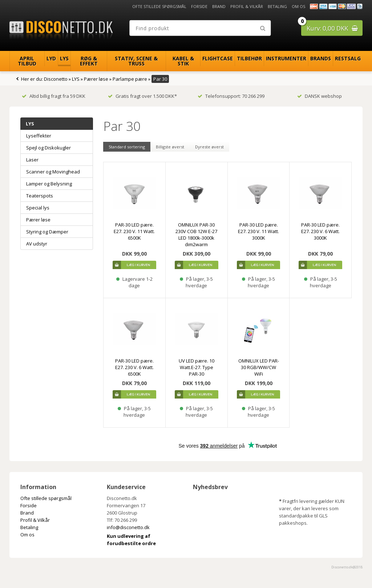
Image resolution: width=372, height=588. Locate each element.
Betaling (277, 6)
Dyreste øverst (209, 147)
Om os (298, 6)
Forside (199, 6)
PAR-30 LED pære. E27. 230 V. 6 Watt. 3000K (320, 231)
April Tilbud (27, 61)
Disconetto (56, 79)
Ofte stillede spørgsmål (159, 6)
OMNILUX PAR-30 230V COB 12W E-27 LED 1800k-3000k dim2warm (196, 235)
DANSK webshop (320, 96)
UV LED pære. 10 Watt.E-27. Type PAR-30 (197, 367)
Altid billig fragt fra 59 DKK (54, 96)
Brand (219, 6)
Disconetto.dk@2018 (347, 567)
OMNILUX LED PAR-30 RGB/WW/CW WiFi (259, 367)
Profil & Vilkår (247, 6)
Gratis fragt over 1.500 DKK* (142, 96)
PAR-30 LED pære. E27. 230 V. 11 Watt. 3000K (258, 231)
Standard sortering (127, 147)
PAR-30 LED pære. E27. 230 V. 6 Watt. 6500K (134, 367)
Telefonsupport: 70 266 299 (231, 96)
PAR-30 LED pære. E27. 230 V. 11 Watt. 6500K (134, 231)
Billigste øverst (170, 147)
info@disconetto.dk (128, 527)
